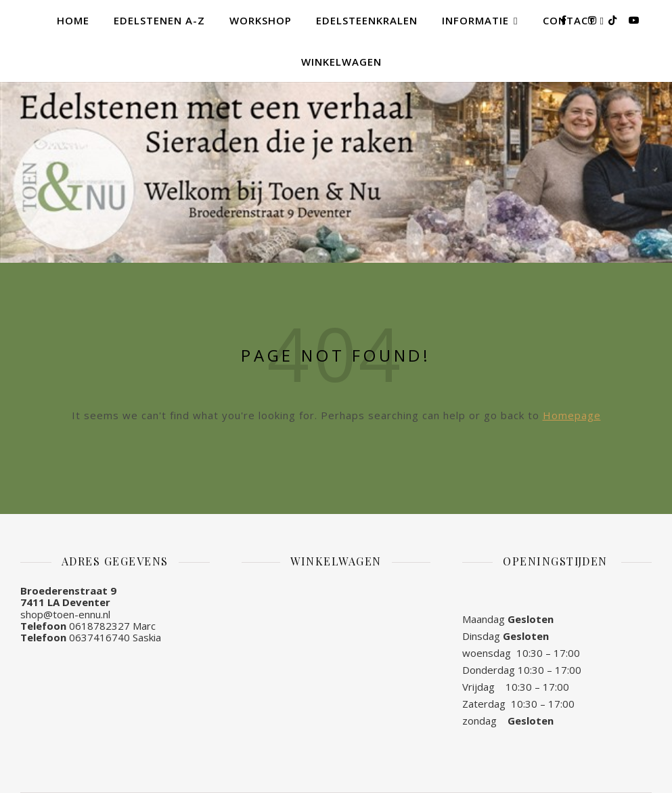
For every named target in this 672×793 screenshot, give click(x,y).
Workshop (261, 20)
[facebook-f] (565, 20)
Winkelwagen (341, 62)
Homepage (572, 415)
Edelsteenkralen (367, 20)
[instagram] (593, 20)
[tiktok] (614, 20)
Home (73, 20)
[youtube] (634, 20)
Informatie (475, 20)
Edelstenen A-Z (159, 20)
